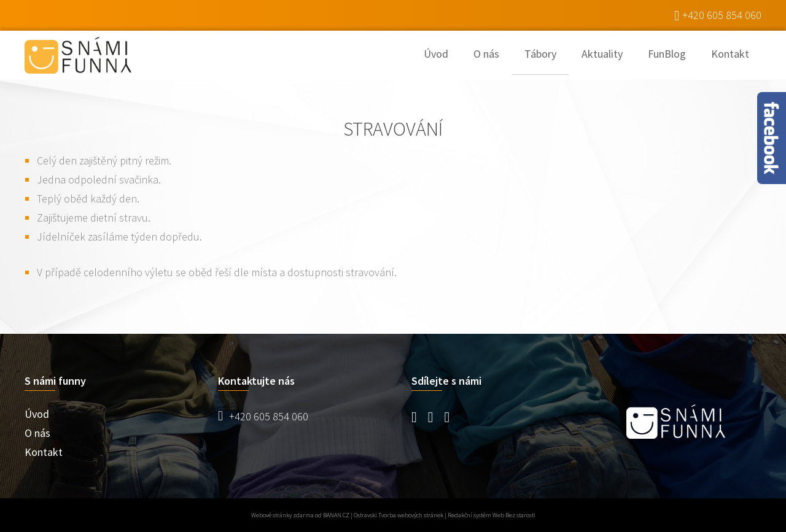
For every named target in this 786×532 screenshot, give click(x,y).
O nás (486, 54)
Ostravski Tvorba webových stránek (399, 515)
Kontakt (730, 54)
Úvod (436, 54)
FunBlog (667, 54)
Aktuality (602, 54)
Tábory (540, 54)
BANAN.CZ (336, 515)
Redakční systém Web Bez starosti (492, 515)
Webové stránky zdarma (282, 515)
